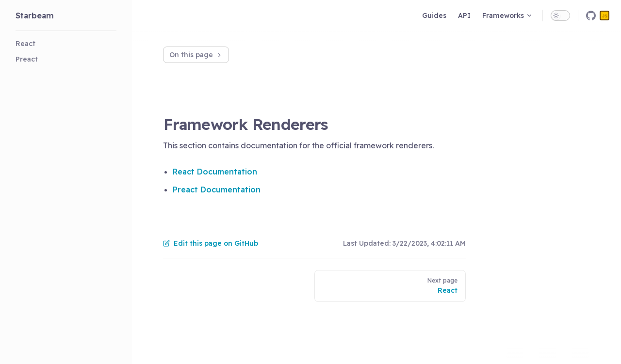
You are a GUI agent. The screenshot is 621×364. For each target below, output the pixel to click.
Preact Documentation (217, 190)
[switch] (560, 16)
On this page (196, 55)
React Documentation (215, 172)
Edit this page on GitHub (211, 243)
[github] (591, 16)
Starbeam (35, 16)
